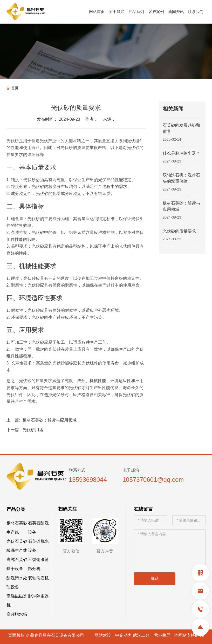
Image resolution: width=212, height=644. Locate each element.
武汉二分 (141, 635)
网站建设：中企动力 (113, 635)
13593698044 (88, 480)
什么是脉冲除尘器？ (181, 153)
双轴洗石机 (38, 578)
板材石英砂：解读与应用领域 (50, 420)
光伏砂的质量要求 (179, 231)
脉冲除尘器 (38, 596)
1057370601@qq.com (153, 480)
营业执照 (162, 635)
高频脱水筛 (17, 614)
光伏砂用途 (33, 430)
